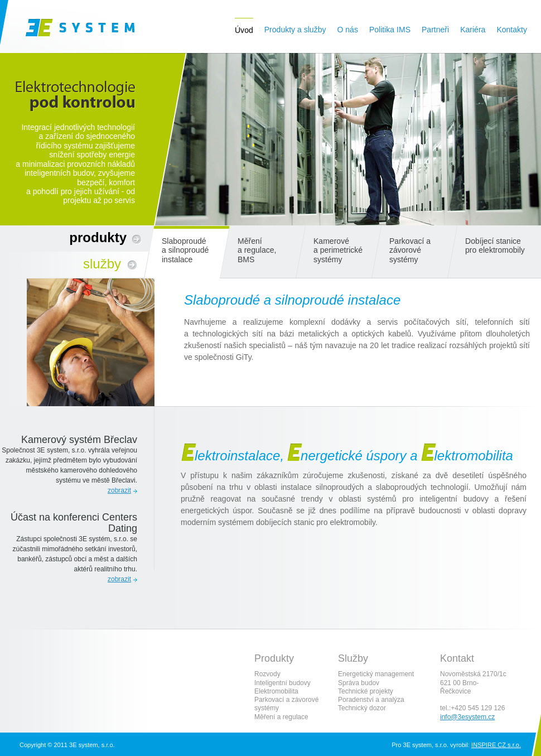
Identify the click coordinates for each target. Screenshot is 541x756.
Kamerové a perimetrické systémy (338, 250)
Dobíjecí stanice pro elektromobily (495, 245)
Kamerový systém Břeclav (79, 440)
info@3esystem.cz (467, 717)
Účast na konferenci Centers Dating (74, 523)
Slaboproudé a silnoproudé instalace (185, 250)
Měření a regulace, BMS (257, 250)
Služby (102, 264)
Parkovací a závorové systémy (410, 250)
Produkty (98, 237)
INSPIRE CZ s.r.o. (496, 745)
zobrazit (119, 490)
